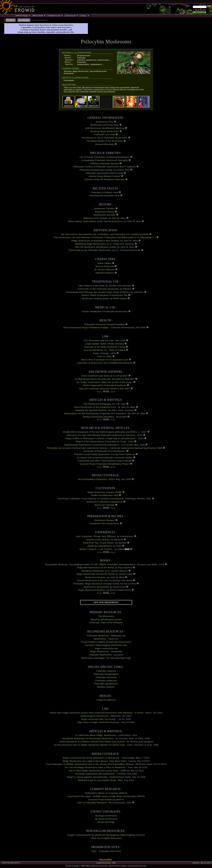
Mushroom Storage (105, 505)
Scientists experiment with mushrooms (95, 774)
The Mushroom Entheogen (97, 404)
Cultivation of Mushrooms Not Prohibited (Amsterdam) (105, 363)
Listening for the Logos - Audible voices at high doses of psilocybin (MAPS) (106, 796)
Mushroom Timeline (105, 208)
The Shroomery (106, 616)
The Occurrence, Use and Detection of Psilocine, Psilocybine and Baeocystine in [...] (105, 237)
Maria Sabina (105, 263)
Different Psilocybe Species (105, 163)
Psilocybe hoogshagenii (106, 674)
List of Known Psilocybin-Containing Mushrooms (105, 157)
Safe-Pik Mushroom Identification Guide (95, 247)
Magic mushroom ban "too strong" (99, 719)
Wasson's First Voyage (95, 218)
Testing (98, 417)
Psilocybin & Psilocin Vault (105, 192)
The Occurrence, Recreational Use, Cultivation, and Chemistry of (105, 234)
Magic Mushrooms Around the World (95, 574)
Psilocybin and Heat (105, 134)
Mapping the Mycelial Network (91, 410)
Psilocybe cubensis (106, 671)
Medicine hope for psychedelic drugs (97, 780)
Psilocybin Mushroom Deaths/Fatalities (105, 324)
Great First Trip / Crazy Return (98, 543)
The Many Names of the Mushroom (105, 141)
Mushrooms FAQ (105, 122)
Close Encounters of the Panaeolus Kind (95, 407)
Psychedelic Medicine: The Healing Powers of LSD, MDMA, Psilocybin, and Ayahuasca (90, 564)
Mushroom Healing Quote (96, 298)
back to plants (105, 859)
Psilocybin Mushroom (98, 636)
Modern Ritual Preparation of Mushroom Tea (105, 295)
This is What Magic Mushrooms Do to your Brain (93, 771)
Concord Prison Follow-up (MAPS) (106, 800)
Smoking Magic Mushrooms (105, 131)
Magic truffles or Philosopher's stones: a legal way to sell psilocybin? (101, 438)
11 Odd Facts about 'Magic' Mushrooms (95, 735)
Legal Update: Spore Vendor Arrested (105, 344)
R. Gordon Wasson (105, 269)
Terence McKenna (105, 266)
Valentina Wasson (105, 273)
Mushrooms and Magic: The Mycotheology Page (106, 658)
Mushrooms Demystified (96, 587)
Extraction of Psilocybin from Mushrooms (105, 451)
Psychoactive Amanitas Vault (105, 195)
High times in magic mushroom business (98, 722)
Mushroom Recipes (105, 520)
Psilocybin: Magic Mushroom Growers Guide (96, 584)
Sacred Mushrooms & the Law (93, 580)
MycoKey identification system (106, 619)
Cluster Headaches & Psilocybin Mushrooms (105, 311)
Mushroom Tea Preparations (105, 523)
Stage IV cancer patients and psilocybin (87, 777)
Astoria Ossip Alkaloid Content (105, 176)
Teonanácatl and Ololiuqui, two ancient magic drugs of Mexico (98, 292)
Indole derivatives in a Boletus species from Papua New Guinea (92, 742)
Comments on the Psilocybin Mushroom (98, 289)
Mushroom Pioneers (95, 577)
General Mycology (105, 144)
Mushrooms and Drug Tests (105, 125)
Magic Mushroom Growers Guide (105, 492)
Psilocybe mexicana (106, 677)
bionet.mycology (106, 822)
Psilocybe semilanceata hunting (96, 170)
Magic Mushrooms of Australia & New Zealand (95, 241)
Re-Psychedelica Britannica (92, 479)
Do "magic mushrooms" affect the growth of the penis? (105, 382)
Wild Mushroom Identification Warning (105, 128)
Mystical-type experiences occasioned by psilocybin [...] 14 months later (101, 445)
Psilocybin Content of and (105, 167)
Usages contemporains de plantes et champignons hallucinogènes (101, 835)
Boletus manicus (106, 687)
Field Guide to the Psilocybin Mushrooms (90, 250)
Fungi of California (106, 700)
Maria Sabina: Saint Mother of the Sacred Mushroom (95, 221)
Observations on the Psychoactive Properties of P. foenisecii (95, 413)
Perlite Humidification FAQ (105, 495)
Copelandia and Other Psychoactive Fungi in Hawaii (105, 461)
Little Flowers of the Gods (91, 286)
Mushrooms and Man (105, 215)
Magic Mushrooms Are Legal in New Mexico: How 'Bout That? (95, 761)
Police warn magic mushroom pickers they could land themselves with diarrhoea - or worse (97, 713)
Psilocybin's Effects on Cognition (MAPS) (106, 793)
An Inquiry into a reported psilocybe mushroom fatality (105, 458)
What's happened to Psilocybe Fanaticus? (105, 385)
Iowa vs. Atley (105, 356)
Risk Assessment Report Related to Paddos (86, 327)
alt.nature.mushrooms (106, 819)
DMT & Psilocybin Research (92, 803)
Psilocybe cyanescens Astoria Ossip (105, 173)
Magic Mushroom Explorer (92, 590)
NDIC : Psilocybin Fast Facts (106, 851)
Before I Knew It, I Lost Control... (97, 549)
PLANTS (11, 20)
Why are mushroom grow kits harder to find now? (105, 389)
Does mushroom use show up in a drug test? (105, 376)
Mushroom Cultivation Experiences (105, 502)
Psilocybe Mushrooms (100, 655)
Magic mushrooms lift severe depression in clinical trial (91, 758)
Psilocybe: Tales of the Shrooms (106, 623)
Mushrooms (100, 639)
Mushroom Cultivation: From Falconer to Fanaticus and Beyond (91, 499)
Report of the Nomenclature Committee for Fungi (101, 441)
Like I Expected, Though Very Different (96, 536)
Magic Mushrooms (99, 651)
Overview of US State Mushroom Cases (105, 347)
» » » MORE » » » (106, 391)
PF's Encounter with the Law (98, 340)
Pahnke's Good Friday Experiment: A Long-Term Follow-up (105, 454)
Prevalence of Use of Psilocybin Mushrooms (105, 138)
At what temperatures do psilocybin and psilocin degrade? (105, 379)
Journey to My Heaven (98, 540)
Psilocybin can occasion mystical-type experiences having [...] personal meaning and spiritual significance (101, 448)
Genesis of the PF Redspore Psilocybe (105, 179)
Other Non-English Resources (106, 838)
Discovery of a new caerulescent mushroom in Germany (101, 435)
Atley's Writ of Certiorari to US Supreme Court (105, 360)
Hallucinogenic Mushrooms (95, 716)
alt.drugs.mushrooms (106, 816)
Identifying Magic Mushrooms (90, 244)
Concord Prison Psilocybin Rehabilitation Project (105, 464)
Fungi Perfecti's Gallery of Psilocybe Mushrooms (106, 642)
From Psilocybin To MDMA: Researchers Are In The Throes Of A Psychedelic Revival (90, 764)
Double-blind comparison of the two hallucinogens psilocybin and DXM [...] (101, 432)
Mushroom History (105, 212)
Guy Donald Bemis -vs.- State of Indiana (105, 350)
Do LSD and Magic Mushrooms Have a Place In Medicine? (95, 767)
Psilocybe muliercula (106, 680)
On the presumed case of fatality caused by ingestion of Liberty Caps (89, 745)
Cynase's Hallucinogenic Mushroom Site (106, 645)
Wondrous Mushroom (93, 571)
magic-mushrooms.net (106, 648)
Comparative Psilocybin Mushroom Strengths (105, 160)
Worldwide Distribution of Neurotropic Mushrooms (88, 738)
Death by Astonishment (100, 546)
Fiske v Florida (101, 353)
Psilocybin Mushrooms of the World (95, 568)
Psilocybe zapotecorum (106, 684)
